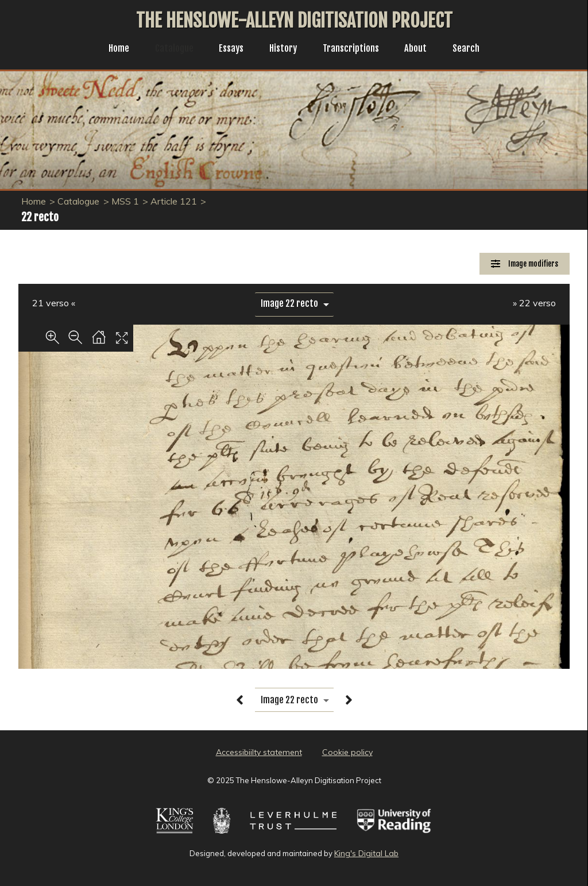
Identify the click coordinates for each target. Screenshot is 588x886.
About (423, 49)
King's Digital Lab (366, 853)
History (283, 49)
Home (110, 49)
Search (475, 49)
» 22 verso (534, 303)
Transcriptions (355, 49)
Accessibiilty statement (259, 752)
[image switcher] (294, 304)
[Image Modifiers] (525, 264)
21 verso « (54, 303)
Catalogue (168, 49)
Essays (228, 49)
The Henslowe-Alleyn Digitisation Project (294, 21)
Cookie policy (347, 752)
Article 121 (174, 201)
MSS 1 (125, 201)
